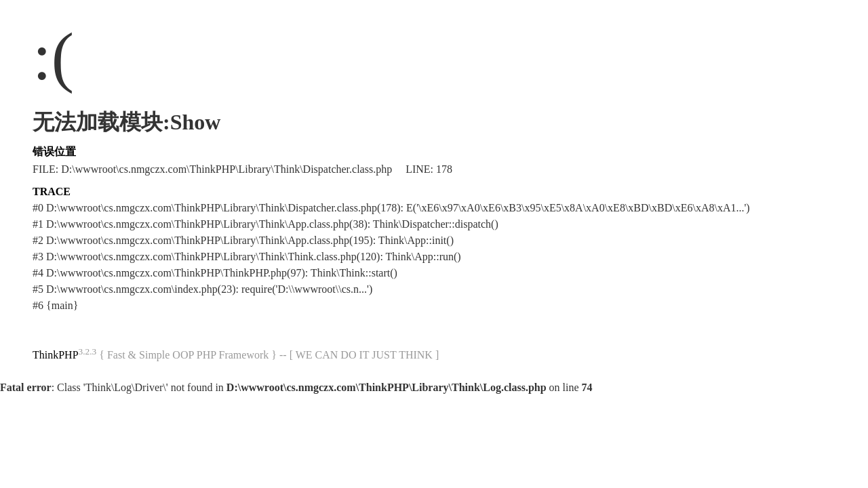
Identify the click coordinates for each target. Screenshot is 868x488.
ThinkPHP (56, 355)
